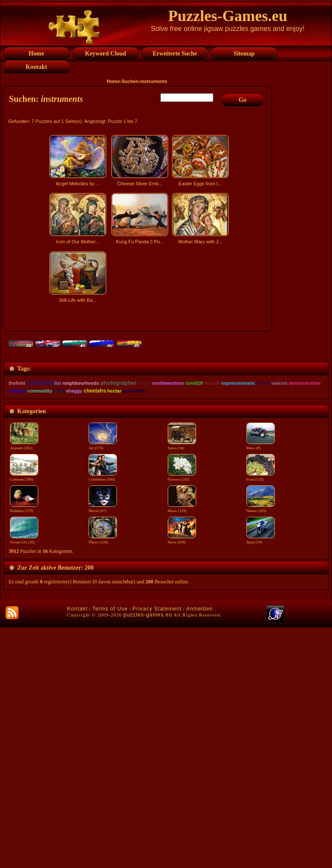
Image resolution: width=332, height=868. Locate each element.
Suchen (130, 81)
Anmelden (200, 850)
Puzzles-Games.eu (228, 16)
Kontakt (77, 850)
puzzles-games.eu (148, 856)
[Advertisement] (138, 381)
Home (113, 81)
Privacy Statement (157, 850)
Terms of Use (110, 850)
